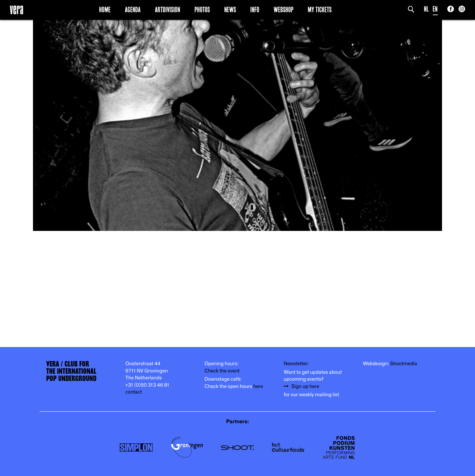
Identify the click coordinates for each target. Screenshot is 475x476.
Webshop (284, 10)
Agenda (133, 10)
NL (426, 9)
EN (435, 9)
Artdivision (168, 10)
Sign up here (305, 386)
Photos (202, 10)
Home (105, 10)
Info (255, 10)
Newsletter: (296, 364)
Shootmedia (404, 364)
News (230, 10)
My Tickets (320, 10)
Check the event (222, 371)
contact (134, 392)
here (258, 386)
